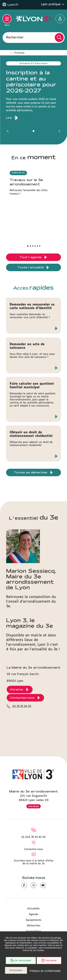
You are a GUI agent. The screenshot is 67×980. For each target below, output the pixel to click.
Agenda (33, 914)
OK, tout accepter (21, 961)
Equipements (34, 920)
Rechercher (15, 37)
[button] (8, 131)
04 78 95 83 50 (22, 706)
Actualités (33, 909)
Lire (9, 118)
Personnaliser (16, 970)
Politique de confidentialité (45, 971)
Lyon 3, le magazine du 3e (29, 623)
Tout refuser (49, 961)
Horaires (34, 806)
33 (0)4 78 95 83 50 (33, 837)
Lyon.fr (13, 5)
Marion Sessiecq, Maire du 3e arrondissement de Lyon (31, 579)
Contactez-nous (33, 849)
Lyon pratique (53, 4)
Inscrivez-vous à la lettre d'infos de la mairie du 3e (34, 862)
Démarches (34, 926)
